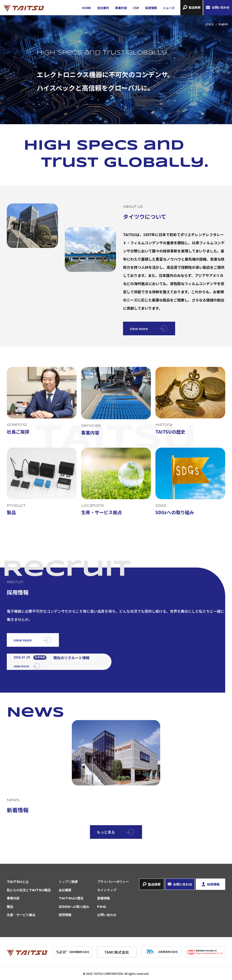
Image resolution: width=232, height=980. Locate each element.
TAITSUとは (18, 882)
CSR (136, 8)
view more (139, 328)
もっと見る (106, 832)
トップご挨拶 (68, 882)
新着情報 (104, 899)
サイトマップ (107, 890)
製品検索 (195, 7)
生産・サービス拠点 (21, 915)
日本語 (210, 24)
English (223, 24)
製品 (10, 907)
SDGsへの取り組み (74, 907)
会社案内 (103, 8)
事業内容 (121, 8)
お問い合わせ (221, 7)
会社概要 (65, 890)
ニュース (169, 8)
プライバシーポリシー (113, 882)
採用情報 (151, 8)
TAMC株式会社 (117, 952)
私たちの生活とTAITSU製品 (29, 890)
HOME (87, 8)
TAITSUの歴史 (71, 899)
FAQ (102, 907)
